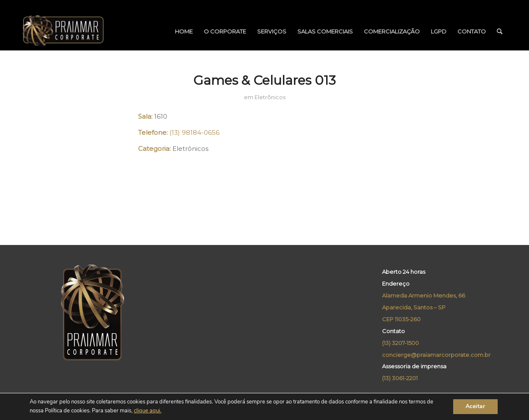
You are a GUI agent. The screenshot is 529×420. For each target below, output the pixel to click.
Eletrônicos (270, 97)
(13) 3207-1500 (400, 343)
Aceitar (475, 407)
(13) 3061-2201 (400, 378)
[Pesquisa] (500, 31)
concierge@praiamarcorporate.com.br (436, 355)
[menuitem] (184, 31)
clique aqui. (148, 411)
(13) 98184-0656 (194, 133)
